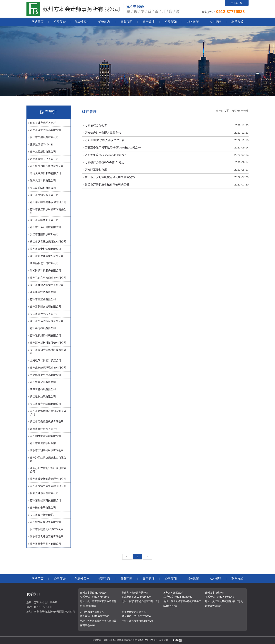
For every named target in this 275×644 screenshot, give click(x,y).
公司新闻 (171, 22)
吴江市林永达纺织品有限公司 (47, 285)
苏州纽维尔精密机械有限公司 (47, 166)
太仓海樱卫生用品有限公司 (46, 375)
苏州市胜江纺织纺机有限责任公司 (48, 211)
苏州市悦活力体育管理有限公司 (48, 486)
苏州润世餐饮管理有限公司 (46, 436)
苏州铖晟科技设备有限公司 (46, 522)
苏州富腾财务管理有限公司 (46, 307)
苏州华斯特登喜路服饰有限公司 (48, 202)
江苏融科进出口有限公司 (44, 263)
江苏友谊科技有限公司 (43, 180)
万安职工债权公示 (96, 170)
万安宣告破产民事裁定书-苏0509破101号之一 (113, 147)
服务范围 (126, 22)
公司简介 (60, 22)
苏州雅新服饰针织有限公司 (46, 335)
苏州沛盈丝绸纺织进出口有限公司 (48, 459)
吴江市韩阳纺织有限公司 (44, 234)
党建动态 (104, 22)
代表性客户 (82, 22)
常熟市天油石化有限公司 (44, 159)
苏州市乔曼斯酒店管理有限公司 (48, 479)
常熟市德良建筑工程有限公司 (47, 536)
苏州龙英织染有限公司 (43, 152)
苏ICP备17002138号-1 (146, 640)
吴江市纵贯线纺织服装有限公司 (48, 242)
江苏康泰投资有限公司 (43, 292)
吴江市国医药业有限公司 (44, 220)
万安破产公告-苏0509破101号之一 (106, 162)
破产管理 (149, 22)
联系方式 (237, 22)
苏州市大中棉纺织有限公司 (46, 249)
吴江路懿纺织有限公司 (43, 188)
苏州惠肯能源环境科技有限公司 (48, 368)
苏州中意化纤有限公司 (43, 382)
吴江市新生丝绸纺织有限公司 (47, 256)
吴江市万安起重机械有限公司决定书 (107, 184)
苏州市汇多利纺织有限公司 (46, 227)
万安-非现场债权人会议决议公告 (105, 140)
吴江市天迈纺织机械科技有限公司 (48, 352)
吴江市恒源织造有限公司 (44, 195)
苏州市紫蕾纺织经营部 (43, 443)
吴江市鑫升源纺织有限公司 (46, 404)
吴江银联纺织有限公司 (43, 397)
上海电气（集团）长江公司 (46, 360)
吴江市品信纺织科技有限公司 (47, 321)
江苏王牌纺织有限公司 (43, 389)
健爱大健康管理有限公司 (44, 493)
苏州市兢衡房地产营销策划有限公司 (48, 413)
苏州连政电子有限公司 (43, 508)
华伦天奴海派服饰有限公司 (46, 173)
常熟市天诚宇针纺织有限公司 (47, 450)
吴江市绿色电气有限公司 (44, 314)
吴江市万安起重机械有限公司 (47, 421)
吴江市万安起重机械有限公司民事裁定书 (110, 177)
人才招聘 (215, 22)
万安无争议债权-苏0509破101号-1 (106, 155)
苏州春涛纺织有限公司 (43, 328)
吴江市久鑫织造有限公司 (44, 137)
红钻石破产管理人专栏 (43, 123)
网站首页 (38, 22)
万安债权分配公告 (96, 125)
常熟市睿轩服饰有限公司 (44, 429)
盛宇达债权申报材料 (42, 144)
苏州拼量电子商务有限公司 (46, 544)
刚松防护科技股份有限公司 (46, 270)
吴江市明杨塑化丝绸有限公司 (47, 529)
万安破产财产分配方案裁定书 (103, 133)
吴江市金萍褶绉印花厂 (43, 515)
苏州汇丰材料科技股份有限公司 (48, 343)
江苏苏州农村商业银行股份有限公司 (48, 470)
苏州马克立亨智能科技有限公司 (48, 278)
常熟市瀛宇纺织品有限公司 (46, 130)
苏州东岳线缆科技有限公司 (46, 500)
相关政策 (193, 22)
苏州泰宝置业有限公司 (43, 299)
